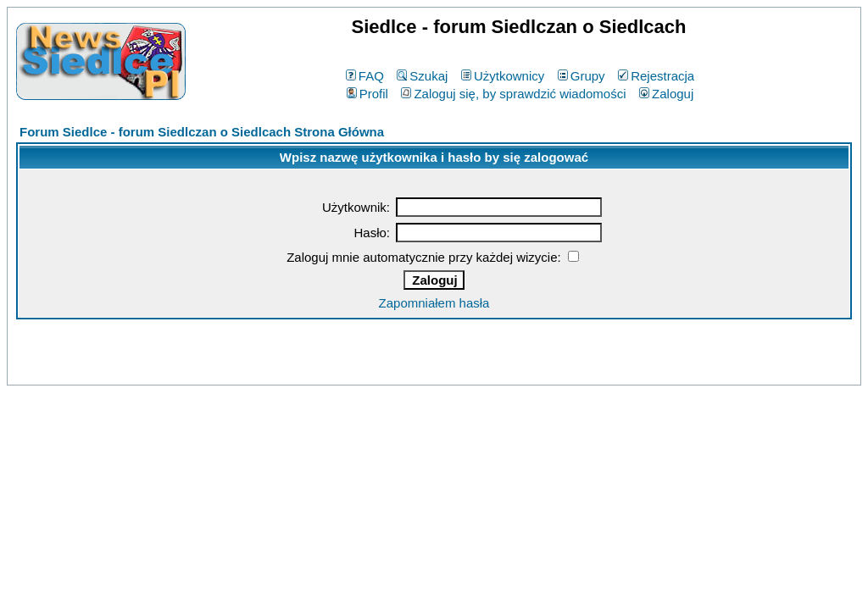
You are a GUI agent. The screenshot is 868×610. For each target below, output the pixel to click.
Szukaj (422, 76)
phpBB (395, 369)
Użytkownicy (503, 76)
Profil (367, 94)
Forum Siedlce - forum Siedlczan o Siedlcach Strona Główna (202, 132)
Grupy (581, 76)
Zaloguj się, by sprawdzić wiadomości (513, 94)
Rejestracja (656, 76)
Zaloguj (666, 94)
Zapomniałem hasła (434, 303)
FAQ (365, 76)
